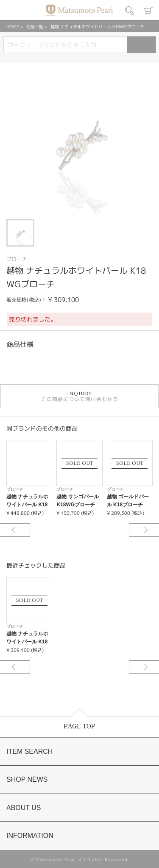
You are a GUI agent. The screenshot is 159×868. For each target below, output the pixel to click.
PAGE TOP (79, 727)
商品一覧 (35, 27)
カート (148, 11)
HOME (13, 27)
